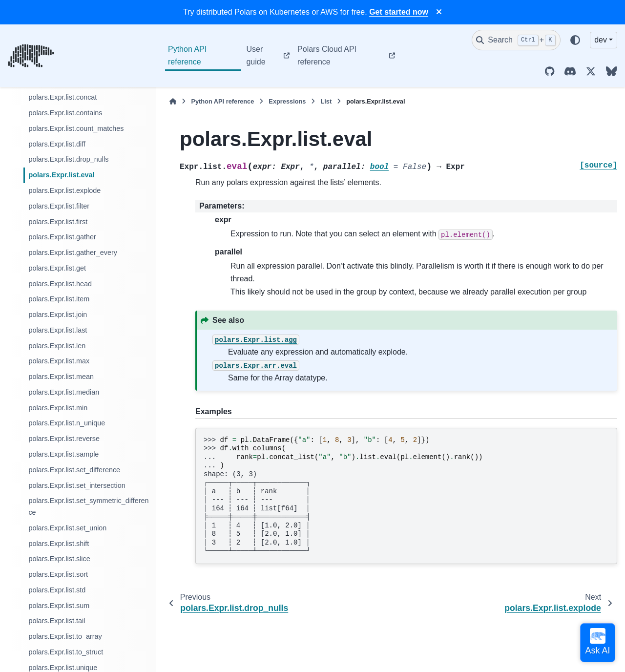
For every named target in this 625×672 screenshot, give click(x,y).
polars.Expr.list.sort (58, 574)
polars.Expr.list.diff (57, 144)
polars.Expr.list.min (58, 408)
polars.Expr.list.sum (59, 606)
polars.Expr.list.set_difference (74, 470)
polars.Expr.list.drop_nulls (68, 159)
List (326, 101)
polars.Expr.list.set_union (67, 528)
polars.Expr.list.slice (59, 559)
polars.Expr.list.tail (57, 621)
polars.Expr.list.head (60, 284)
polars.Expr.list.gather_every (73, 252)
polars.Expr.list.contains (65, 113)
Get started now (399, 12)
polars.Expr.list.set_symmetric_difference (88, 506)
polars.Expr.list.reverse (64, 439)
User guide (256, 55)
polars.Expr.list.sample (63, 454)
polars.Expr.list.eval (61, 175)
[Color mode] (575, 40)
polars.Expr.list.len (57, 346)
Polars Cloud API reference (327, 55)
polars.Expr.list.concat (62, 97)
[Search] (516, 40)
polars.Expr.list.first (58, 222)
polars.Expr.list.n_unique (67, 423)
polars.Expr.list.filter (59, 206)
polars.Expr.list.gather (62, 237)
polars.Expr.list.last (58, 330)
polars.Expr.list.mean (61, 377)
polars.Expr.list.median (64, 392)
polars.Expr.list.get (57, 268)
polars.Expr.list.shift (59, 544)
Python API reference (187, 55)
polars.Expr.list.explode (64, 190)
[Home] (173, 101)
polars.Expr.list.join (58, 315)
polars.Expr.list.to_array (65, 636)
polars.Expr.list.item (59, 299)
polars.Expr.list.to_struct (66, 652)
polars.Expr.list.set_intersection (77, 485)
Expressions (287, 101)
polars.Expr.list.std (57, 590)
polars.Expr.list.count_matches (76, 128)
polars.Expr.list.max (59, 361)
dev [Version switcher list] (601, 40)
